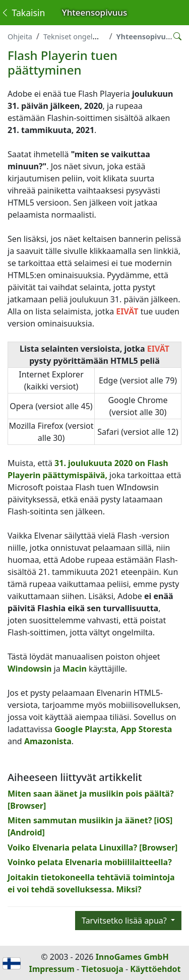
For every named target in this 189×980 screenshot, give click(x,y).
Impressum (52, 969)
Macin (75, 669)
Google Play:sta (85, 729)
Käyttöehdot (155, 969)
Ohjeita (20, 37)
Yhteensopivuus (145, 37)
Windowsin (29, 669)
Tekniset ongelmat (75, 37)
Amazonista (48, 741)
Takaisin (23, 13)
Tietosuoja (102, 969)
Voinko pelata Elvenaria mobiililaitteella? (90, 862)
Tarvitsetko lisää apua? (125, 921)
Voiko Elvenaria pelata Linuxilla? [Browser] (92, 847)
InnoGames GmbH (132, 957)
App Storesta (145, 729)
